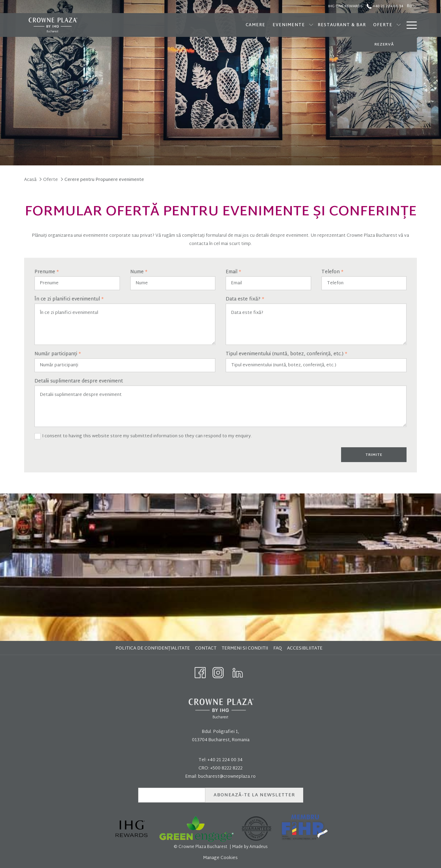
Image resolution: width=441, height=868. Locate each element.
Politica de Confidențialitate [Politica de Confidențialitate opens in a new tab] (153, 649)
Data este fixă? (245, 299)
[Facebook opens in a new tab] (200, 673)
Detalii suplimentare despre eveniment (79, 381)
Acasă (30, 180)
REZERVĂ (384, 44)
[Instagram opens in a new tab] (218, 673)
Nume (139, 272)
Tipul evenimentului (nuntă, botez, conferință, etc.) (286, 354)
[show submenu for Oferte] (354, 25)
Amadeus (259, 847)
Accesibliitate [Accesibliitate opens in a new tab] (306, 649)
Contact (206, 649)
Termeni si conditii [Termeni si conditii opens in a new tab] (246, 649)
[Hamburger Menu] (409, 25)
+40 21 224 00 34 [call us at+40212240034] (385, 6)
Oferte (50, 180)
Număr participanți (58, 354)
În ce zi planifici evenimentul (69, 299)
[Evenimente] (244, 25)
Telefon (332, 272)
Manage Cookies (220, 858)
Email (233, 272)
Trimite (374, 455)
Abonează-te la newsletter (254, 795)
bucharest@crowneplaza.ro (227, 777)
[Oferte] (338, 25)
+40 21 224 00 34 (225, 760)
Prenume (47, 272)
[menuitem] (153, 649)
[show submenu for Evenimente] (267, 25)
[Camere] (211, 25)
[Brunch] (387, 25)
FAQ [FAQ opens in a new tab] (278, 649)
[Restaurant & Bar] (297, 25)
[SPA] (365, 25)
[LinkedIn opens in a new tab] (238, 673)
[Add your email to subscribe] (172, 795)
